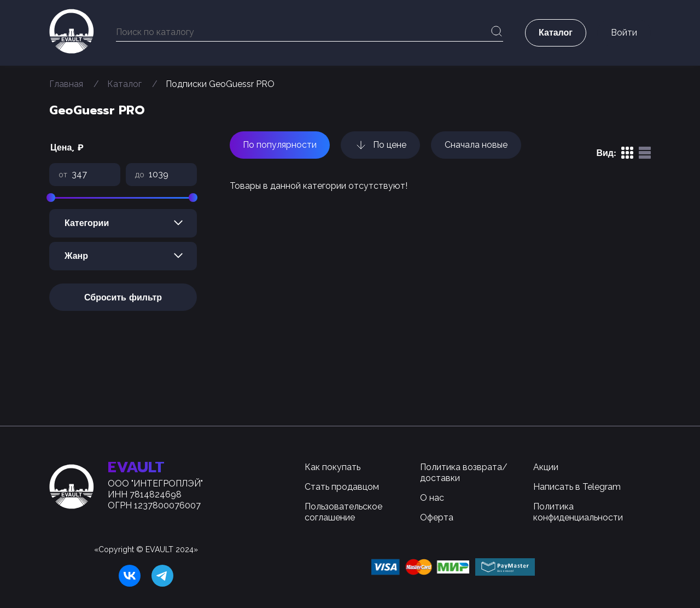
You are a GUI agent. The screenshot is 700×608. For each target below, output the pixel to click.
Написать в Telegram (577, 487)
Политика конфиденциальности (578, 512)
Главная (66, 84)
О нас (432, 498)
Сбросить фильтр (123, 298)
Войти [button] (624, 33)
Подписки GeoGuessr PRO (220, 84)
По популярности (280, 145)
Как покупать (332, 467)
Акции (546, 467)
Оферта (437, 517)
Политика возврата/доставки (464, 473)
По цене (380, 145)
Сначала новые (476, 145)
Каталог (124, 84)
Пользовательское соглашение (343, 512)
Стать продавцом (342, 487)
